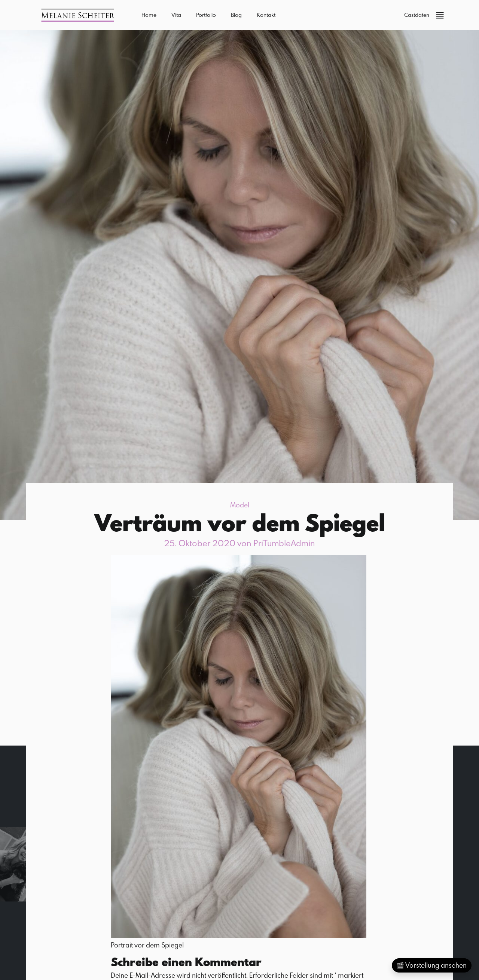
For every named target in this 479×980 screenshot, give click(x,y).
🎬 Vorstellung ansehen (432, 965)
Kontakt (266, 15)
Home (149, 15)
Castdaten (417, 15)
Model (240, 505)
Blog (236, 15)
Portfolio (206, 15)
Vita (176, 15)
